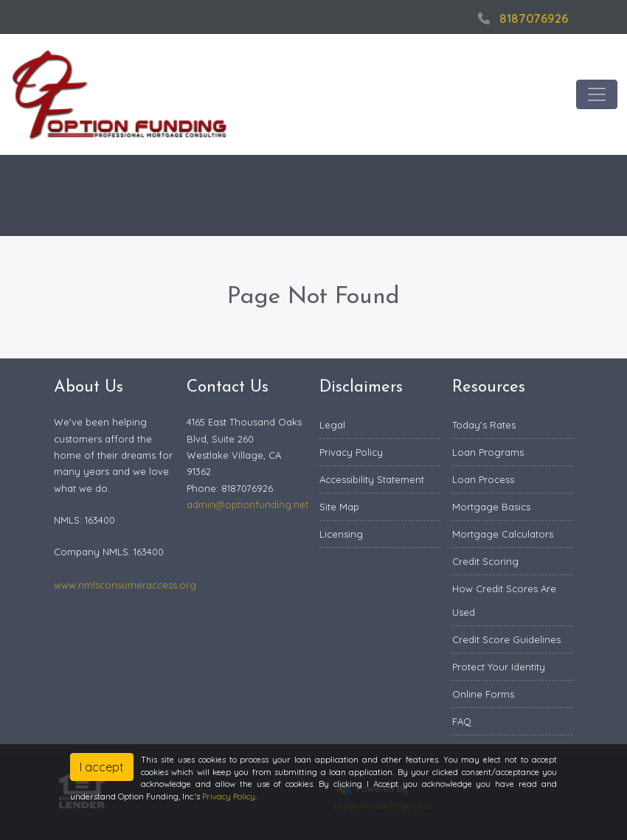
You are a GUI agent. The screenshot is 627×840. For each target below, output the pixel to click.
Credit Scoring (485, 561)
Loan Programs (488, 452)
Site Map (339, 507)
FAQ (462, 721)
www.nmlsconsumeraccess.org (125, 585)
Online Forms (483, 694)
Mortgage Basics (491, 507)
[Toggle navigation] (597, 94)
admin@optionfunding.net (247, 504)
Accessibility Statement (372, 479)
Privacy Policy (351, 452)
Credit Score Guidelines (506, 639)
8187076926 (521, 18)
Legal (332, 425)
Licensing (341, 534)
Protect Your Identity (499, 667)
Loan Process (483, 479)
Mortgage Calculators (503, 534)
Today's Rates (484, 425)
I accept (102, 767)
